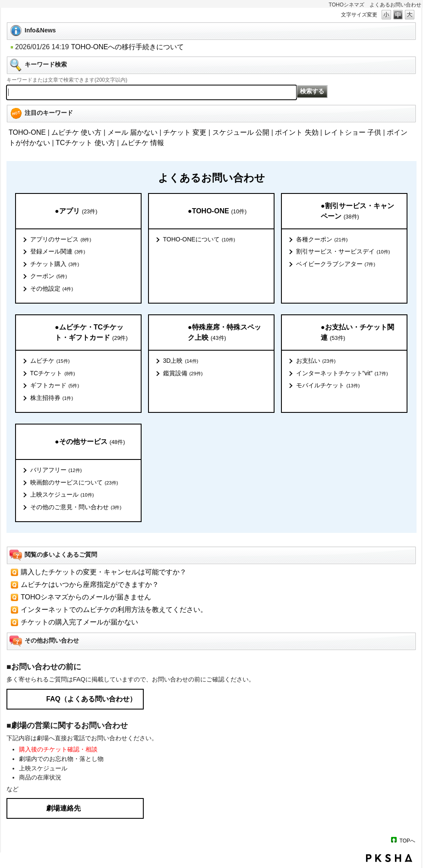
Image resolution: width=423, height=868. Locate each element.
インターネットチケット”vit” (342, 374)
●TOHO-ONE (217, 211)
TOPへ (407, 841)
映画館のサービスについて (74, 483)
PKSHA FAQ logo (389, 858)
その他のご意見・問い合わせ (76, 507)
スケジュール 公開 (241, 132)
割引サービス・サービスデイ (343, 252)
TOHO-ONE (27, 132)
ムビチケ (50, 361)
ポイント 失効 (297, 132)
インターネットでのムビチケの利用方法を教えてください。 (114, 610)
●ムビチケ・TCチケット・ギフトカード (91, 333)
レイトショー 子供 (353, 132)
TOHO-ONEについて (199, 240)
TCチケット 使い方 (85, 143)
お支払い (316, 361)
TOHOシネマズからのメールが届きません (86, 597)
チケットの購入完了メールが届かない (79, 622)
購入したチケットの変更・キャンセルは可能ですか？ (104, 572)
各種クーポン (322, 240)
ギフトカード (55, 386)
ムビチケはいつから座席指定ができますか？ (90, 584)
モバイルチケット (328, 386)
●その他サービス (90, 442)
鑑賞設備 (183, 374)
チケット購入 (55, 264)
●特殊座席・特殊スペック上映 (224, 333)
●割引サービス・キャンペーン (357, 211)
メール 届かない (133, 132)
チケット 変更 (185, 132)
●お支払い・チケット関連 (357, 333)
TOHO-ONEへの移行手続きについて (128, 47)
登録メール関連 (58, 252)
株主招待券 (52, 398)
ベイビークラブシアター (336, 264)
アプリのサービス (61, 240)
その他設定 (52, 289)
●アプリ (76, 211)
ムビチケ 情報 (142, 143)
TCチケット (53, 374)
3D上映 (181, 361)
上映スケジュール (62, 495)
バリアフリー (56, 470)
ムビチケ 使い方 (76, 132)
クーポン (49, 276)
